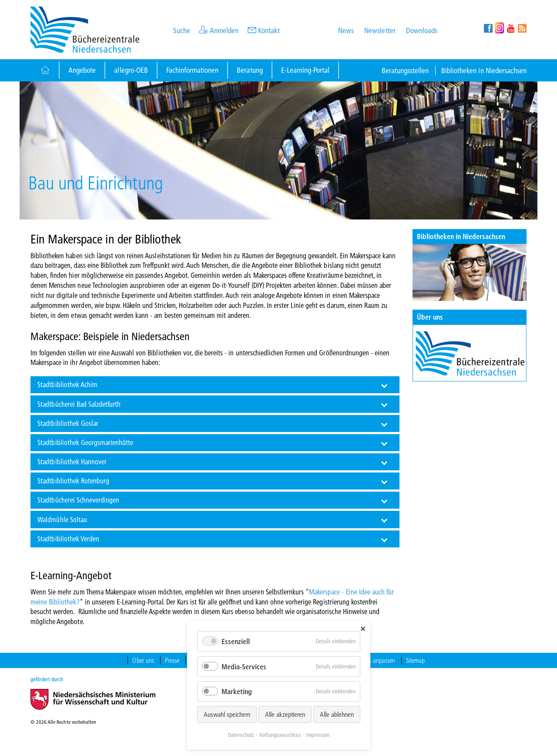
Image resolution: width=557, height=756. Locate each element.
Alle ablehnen (337, 714)
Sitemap (415, 660)
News (346, 30)
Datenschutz (241, 735)
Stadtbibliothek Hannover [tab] (72, 461)
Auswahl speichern (227, 714)
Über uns (430, 317)
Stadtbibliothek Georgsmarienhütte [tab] (85, 442)
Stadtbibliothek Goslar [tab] (68, 423)
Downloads (422, 30)
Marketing (237, 691)
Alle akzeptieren (285, 714)
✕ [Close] (363, 629)
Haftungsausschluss (280, 735)
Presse (172, 660)
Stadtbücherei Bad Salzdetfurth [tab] (79, 404)
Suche (182, 30)
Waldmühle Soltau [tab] (62, 519)
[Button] (45, 70)
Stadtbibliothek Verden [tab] (68, 538)
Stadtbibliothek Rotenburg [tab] (73, 481)
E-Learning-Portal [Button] (305, 70)
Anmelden (224, 30)
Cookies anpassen (374, 660)
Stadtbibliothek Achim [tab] (67, 384)
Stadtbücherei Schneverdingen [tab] (78, 500)
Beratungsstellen (405, 70)
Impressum (318, 735)
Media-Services (244, 667)
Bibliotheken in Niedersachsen (484, 70)
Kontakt (269, 30)
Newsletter (380, 30)
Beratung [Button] (250, 70)
